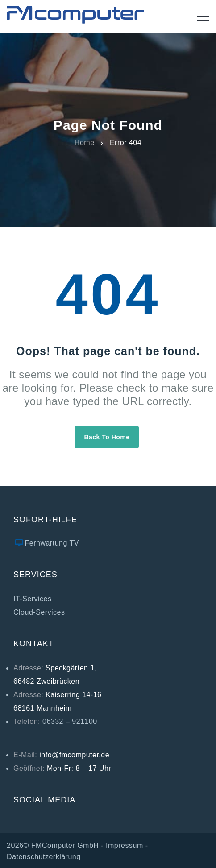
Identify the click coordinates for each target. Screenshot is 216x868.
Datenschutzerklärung (44, 857)
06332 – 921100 (70, 721)
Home (85, 142)
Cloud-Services (39, 612)
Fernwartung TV (52, 543)
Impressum (125, 845)
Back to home (107, 437)
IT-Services (33, 599)
